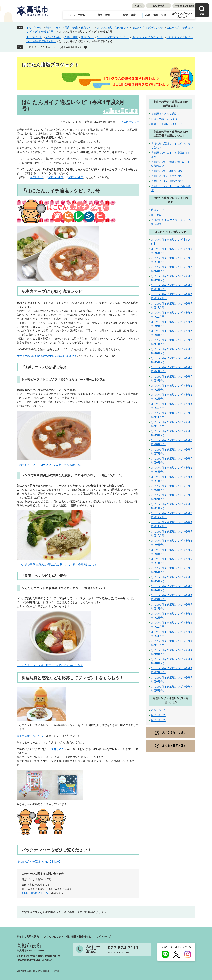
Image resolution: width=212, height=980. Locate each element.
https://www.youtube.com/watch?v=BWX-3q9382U (46, 356)
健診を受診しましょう (164, 119)
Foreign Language (184, 6)
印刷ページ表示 (130, 122)
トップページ (34, 28)
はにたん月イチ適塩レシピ (148, 28)
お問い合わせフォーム (35, 893)
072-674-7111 (123, 948)
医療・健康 (129, 15)
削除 (86, 47)
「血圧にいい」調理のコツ (167, 171)
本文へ (138, 6)
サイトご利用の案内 (28, 936)
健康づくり (87, 28)
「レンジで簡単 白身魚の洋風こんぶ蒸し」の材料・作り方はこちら (57, 565)
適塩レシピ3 (76, 177)
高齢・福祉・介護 (156, 15)
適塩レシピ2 (56, 177)
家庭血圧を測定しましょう (167, 124)
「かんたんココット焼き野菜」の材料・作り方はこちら (50, 665)
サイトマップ (104, 936)
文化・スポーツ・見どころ (182, 15)
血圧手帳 (156, 215)
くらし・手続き (76, 15)
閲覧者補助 (159, 6)
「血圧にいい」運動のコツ (167, 181)
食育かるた (58, 749)
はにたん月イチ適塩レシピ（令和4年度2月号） (54, 47)
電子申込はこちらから (30, 736)
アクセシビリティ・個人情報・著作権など (67, 936)
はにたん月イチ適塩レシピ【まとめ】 (39, 862)
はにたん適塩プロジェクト (113, 28)
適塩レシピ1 (158, 710)
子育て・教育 (103, 15)
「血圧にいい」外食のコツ (167, 176)
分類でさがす (53, 28)
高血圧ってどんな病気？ (165, 114)
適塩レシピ (36, 177)
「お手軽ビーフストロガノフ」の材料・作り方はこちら (50, 465)
